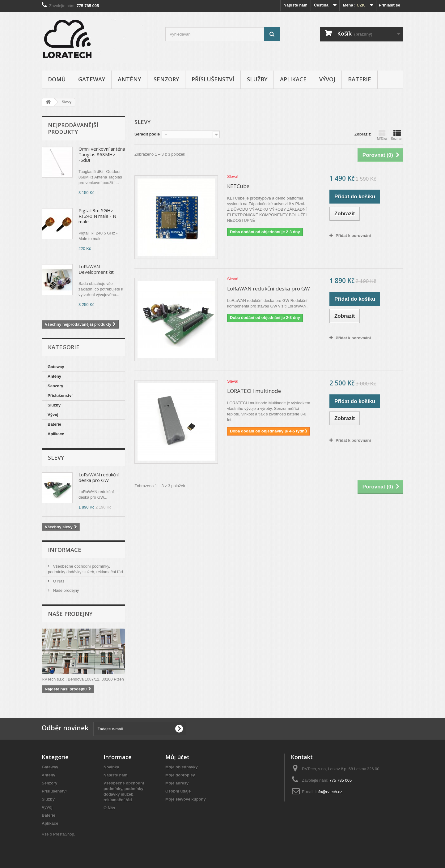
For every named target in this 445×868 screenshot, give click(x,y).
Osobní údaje (178, 791)
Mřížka (382, 135)
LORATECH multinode (254, 391)
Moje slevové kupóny (186, 799)
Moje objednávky (182, 767)
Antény (129, 79)
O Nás (58, 581)
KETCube (238, 186)
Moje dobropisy (180, 775)
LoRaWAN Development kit (96, 269)
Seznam (397, 135)
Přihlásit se (390, 5)
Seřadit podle (147, 134)
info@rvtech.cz (329, 792)
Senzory (166, 79)
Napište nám (296, 5)
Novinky (111, 767)
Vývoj (327, 79)
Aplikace (293, 79)
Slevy (56, 458)
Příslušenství (213, 79)
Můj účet (177, 757)
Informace (65, 550)
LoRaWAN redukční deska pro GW (99, 477)
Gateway (92, 79)
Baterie (360, 79)
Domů (57, 79)
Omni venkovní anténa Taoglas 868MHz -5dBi (102, 154)
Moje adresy (177, 783)
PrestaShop (64, 834)
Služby (257, 79)
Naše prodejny (65, 590)
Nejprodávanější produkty (73, 128)
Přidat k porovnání (353, 236)
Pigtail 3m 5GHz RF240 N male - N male (97, 216)
